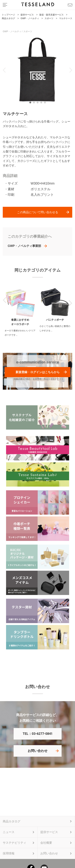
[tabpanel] (37, 70)
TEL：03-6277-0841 (38, 734)
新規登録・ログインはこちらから (38, 372)
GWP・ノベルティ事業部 (24, 246)
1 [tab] (31, 103)
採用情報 (9, 853)
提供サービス (49, 832)
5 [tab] (46, 103)
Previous (4, 70)
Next (71, 70)
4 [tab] (42, 103)
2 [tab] (35, 103)
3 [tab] (39, 103)
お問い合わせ (38, 751)
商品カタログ (12, 821)
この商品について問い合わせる (38, 212)
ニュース (9, 832)
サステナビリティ (14, 843)
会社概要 (46, 843)
